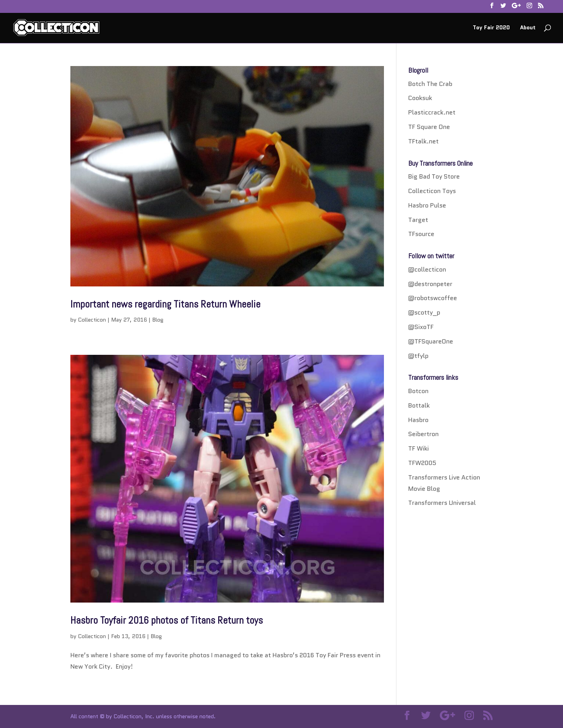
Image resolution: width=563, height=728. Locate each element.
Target (418, 220)
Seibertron (423, 434)
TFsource (421, 234)
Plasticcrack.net (432, 112)
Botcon (418, 391)
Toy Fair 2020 (491, 28)
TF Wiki (419, 448)
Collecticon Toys (432, 191)
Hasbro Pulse (427, 205)
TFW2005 (422, 463)
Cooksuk (420, 98)
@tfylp (418, 356)
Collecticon (92, 320)
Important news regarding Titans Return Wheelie (165, 304)
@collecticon (427, 269)
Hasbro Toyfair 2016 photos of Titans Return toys (167, 620)
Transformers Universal (442, 503)
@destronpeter (430, 284)
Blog (158, 320)
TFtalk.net (423, 141)
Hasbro (418, 420)
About (528, 28)
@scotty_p (424, 312)
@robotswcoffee (433, 298)
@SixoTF (421, 327)
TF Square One (429, 127)
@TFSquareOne (431, 341)
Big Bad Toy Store (434, 176)
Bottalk (419, 405)
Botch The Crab (430, 84)
